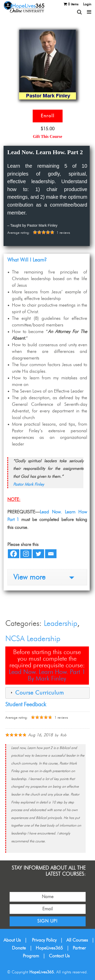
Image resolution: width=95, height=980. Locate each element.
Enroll (48, 116)
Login (87, 4)
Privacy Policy (44, 940)
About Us (12, 940)
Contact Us (59, 956)
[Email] (51, 554)
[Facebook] (14, 554)
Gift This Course (48, 137)
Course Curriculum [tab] (37, 693)
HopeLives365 (49, 948)
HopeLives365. (42, 972)
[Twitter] (38, 554)
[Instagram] (26, 554)
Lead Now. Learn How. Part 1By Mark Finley (47, 675)
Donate (19, 948)
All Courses (77, 940)
